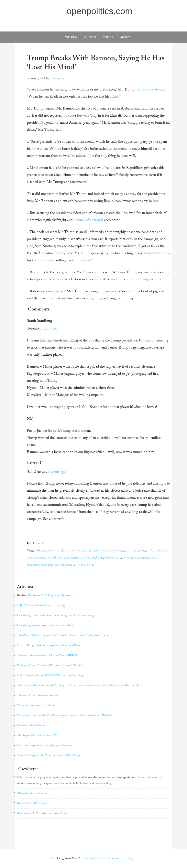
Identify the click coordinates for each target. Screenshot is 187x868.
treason (70, 564)
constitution (87, 550)
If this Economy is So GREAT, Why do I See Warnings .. (52, 676)
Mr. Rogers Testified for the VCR (37, 736)
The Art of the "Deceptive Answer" (38, 696)
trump (79, 564)
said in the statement (151, 90)
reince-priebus (113, 557)
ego (122, 550)
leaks (164, 550)
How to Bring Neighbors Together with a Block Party (49, 646)
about (125, 37)
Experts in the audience (31, 726)
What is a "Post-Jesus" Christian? (37, 706)
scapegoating (35, 564)
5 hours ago (48, 329)
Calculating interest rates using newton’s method (45, 626)
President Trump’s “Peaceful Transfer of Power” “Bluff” (49, 666)
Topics (108, 37)
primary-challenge (93, 557)
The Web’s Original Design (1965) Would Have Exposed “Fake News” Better (63, 636)
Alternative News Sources (32, 793)
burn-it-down (70, 550)
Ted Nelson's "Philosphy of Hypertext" (51, 596)
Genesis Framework (96, 858)
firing (142, 550)
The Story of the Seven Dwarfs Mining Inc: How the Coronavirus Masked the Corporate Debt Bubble (78, 686)
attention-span (52, 550)
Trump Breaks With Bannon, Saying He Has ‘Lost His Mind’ (96, 64)
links (44, 543)
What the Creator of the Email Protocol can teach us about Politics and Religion (64, 716)
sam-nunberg (130, 557)
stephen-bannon (54, 564)
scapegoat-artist (149, 557)
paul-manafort (72, 557)
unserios (89, 564)
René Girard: (25, 813)
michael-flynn (55, 557)
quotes (90, 37)
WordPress (118, 858)
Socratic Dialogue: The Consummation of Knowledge (49, 756)
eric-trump (132, 550)
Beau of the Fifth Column (33, 803)
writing (71, 37)
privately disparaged (88, 220)
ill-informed (153, 550)
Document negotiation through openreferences (44, 746)
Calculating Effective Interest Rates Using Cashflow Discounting (55, 616)
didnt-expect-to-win (107, 550)
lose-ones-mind (36, 557)
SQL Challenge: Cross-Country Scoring (41, 606)
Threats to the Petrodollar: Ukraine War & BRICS (47, 656)
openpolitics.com (99, 11)
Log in (132, 858)
